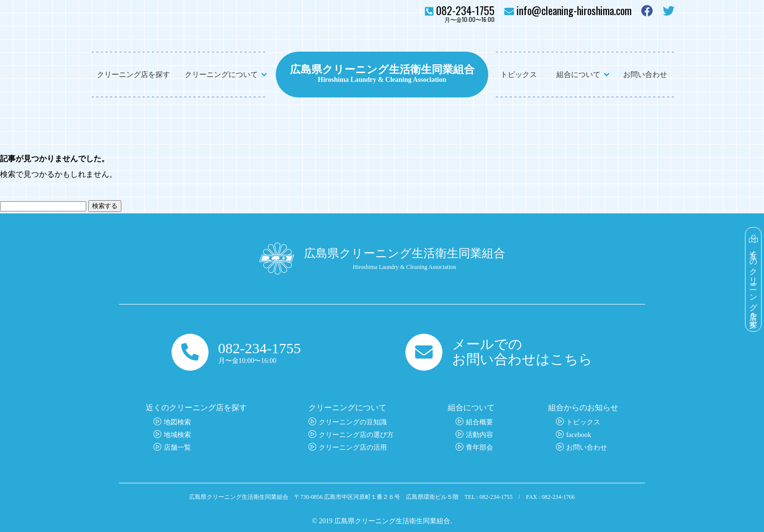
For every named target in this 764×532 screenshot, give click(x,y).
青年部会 (479, 447)
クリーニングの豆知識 (353, 422)
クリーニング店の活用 (353, 447)
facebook (579, 435)
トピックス (519, 75)
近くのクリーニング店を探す (754, 279)
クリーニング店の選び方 (356, 435)
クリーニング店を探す (134, 75)
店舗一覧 (177, 447)
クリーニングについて (221, 75)
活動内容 (479, 435)
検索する (105, 206)
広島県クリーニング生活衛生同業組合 (382, 68)
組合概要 (479, 422)
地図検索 (177, 422)
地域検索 (177, 435)
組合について (578, 75)
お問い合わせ (645, 75)
